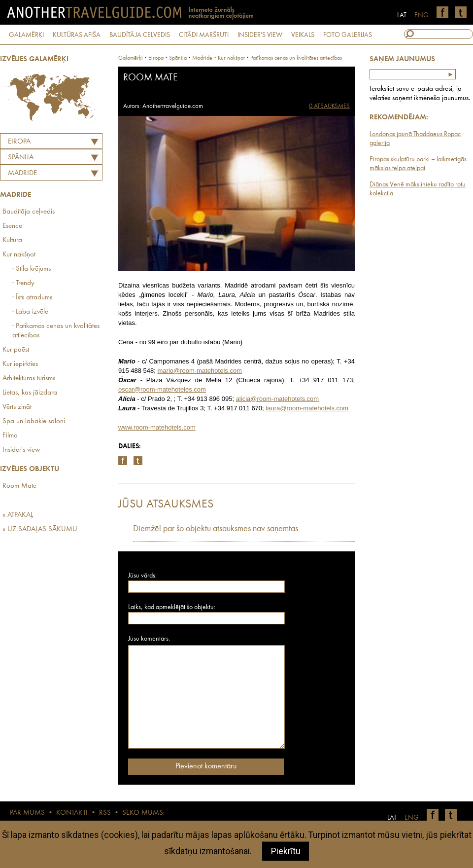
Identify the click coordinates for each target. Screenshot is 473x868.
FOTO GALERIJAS (348, 35)
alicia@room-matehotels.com (278, 399)
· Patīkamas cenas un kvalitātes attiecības (56, 331)
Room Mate (19, 486)
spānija (178, 58)
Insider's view (21, 450)
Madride (22, 173)
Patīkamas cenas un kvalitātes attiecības (296, 58)
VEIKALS (303, 35)
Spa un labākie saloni (34, 421)
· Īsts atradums (32, 298)
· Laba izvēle (30, 312)
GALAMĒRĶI (26, 35)
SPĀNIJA (21, 158)
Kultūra (12, 240)
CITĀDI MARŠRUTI (204, 35)
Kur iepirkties (20, 364)
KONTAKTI (72, 813)
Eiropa (19, 142)
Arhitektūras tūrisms (29, 379)
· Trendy (23, 283)
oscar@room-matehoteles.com (162, 389)
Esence (12, 226)
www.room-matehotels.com (157, 427)
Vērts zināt (17, 407)
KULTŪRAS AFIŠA (77, 35)
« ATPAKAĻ (18, 515)
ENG (422, 15)
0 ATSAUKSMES (329, 106)
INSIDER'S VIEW (260, 35)
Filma (10, 436)
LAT (402, 15)
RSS (105, 813)
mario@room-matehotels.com (200, 371)
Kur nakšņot (19, 255)
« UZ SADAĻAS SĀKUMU (40, 529)
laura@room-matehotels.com (307, 408)
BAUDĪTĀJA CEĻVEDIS (140, 35)
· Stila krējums (32, 269)
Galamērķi (131, 58)
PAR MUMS (27, 813)
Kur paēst (16, 350)
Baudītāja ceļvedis (29, 212)
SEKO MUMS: (143, 813)
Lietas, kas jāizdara (30, 393)
